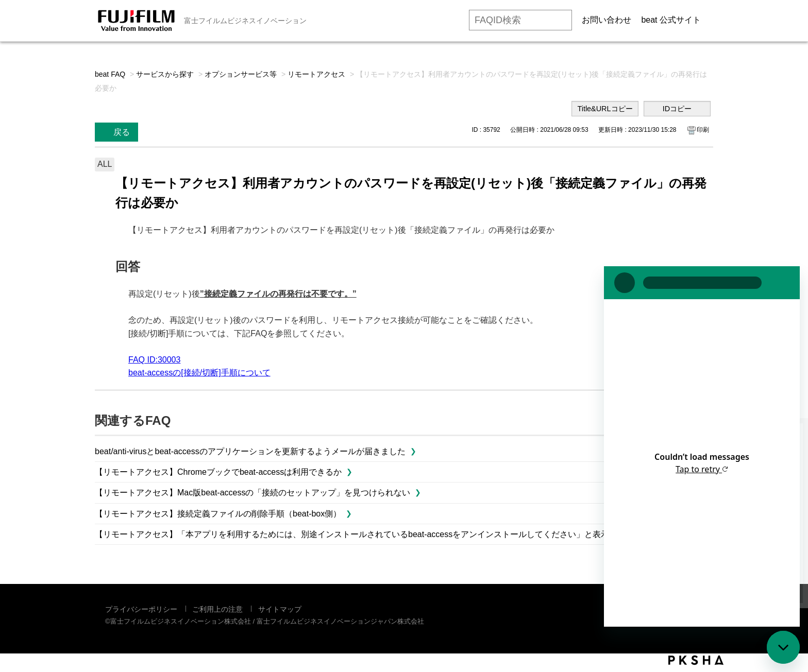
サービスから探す (165, 74)
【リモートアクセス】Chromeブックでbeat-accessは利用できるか (218, 472)
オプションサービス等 (241, 74)
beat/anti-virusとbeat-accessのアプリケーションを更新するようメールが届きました (250, 451)
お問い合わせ (607, 20)
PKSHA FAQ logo (696, 660)
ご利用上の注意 (217, 609)
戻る (122, 132)
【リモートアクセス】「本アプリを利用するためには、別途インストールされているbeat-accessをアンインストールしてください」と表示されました (373, 534)
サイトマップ (280, 609)
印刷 (703, 130)
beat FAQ (110, 74)
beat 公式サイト (671, 20)
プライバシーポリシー (141, 609)
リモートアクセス (316, 74)
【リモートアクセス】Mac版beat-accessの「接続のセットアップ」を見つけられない (253, 493)
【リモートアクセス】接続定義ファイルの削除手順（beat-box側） (218, 514)
